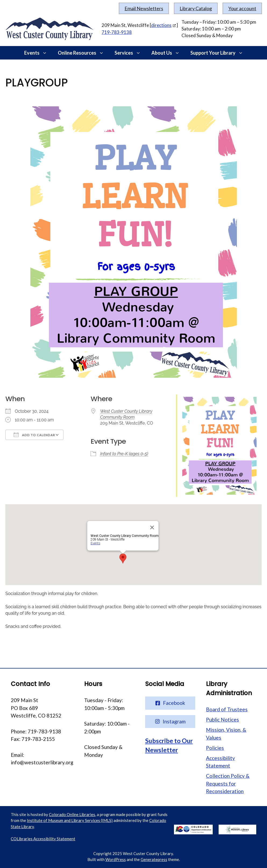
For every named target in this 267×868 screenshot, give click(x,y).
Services (130, 53)
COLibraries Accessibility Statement (43, 839)
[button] (46, 53)
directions (161, 25)
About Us (168, 53)
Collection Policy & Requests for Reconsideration (228, 783)
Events (38, 53)
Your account (242, 8)
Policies (215, 748)
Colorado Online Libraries (72, 814)
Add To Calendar (34, 435)
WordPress (116, 859)
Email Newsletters (144, 8)
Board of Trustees (227, 709)
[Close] (152, 527)
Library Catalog (196, 8)
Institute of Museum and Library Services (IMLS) (70, 820)
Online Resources (83, 53)
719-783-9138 (117, 32)
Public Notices (222, 720)
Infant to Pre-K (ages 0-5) (124, 454)
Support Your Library (219, 53)
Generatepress (154, 859)
